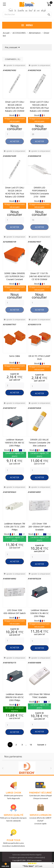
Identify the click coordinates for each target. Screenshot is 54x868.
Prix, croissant (13, 47)
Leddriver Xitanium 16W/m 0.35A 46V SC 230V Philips (15, 443)
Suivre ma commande (20, 855)
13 (31, 745)
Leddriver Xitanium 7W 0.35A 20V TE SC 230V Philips (15, 527)
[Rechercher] (27, 15)
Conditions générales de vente (20, 857)
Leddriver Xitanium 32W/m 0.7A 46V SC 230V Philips (39, 613)
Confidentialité (39, 857)
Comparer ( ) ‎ (13, 59)
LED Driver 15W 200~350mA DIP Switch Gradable (39, 527)
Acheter (15, 141)
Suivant (42, 745)
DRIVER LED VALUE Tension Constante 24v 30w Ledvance (39, 443)
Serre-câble (15, 356)
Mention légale (35, 855)
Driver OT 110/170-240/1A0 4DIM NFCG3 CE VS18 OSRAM (39, 276)
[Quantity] (15, 134)
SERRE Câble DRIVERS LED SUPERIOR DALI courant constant (15, 276)
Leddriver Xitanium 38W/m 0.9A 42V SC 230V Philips (15, 697)
